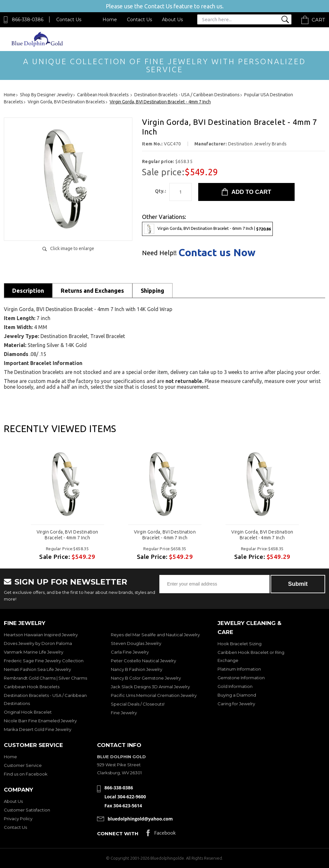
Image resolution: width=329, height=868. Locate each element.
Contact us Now (217, 252)
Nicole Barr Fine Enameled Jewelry (40, 721)
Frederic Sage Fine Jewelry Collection (44, 661)
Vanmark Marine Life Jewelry (34, 652)
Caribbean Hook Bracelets (32, 687)
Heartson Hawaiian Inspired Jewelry (41, 635)
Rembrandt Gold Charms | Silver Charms (45, 678)
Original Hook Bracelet (28, 712)
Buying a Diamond (237, 695)
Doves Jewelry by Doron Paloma (38, 643)
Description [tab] (28, 291)
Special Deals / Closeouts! (138, 704)
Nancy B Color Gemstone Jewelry (146, 678)
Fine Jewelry (124, 713)
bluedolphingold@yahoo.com (140, 819)
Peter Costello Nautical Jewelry (143, 661)
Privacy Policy (18, 819)
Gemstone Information (241, 678)
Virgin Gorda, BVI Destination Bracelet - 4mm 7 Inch (67, 535)
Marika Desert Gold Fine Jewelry (38, 729)
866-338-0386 (28, 20)
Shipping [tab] (152, 291)
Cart (318, 20)
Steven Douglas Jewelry (136, 643)
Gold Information (235, 686)
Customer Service (23, 765)
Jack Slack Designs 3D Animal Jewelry (150, 687)
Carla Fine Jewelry (130, 652)
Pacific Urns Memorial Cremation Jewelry (154, 695)
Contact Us (69, 20)
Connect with (118, 833)
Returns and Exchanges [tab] (92, 291)
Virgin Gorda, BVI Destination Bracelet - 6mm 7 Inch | (207, 229)
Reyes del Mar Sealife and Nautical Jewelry (155, 635)
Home (110, 20)
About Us (172, 20)
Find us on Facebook (26, 774)
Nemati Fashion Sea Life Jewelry (37, 669)
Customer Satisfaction (27, 810)
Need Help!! (159, 253)
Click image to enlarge (72, 248)
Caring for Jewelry (236, 704)
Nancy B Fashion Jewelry (137, 669)
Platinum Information (239, 669)
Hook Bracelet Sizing (240, 644)
